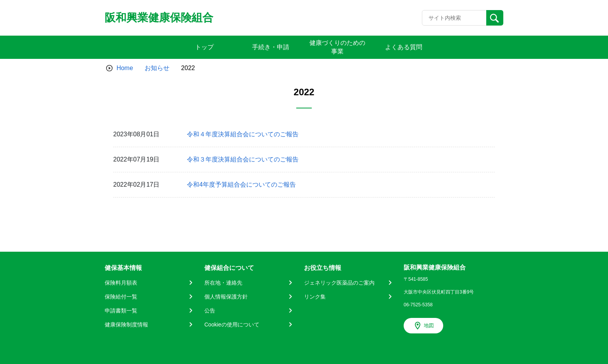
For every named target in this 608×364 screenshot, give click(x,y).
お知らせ (157, 68)
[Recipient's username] (454, 18)
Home (125, 68)
